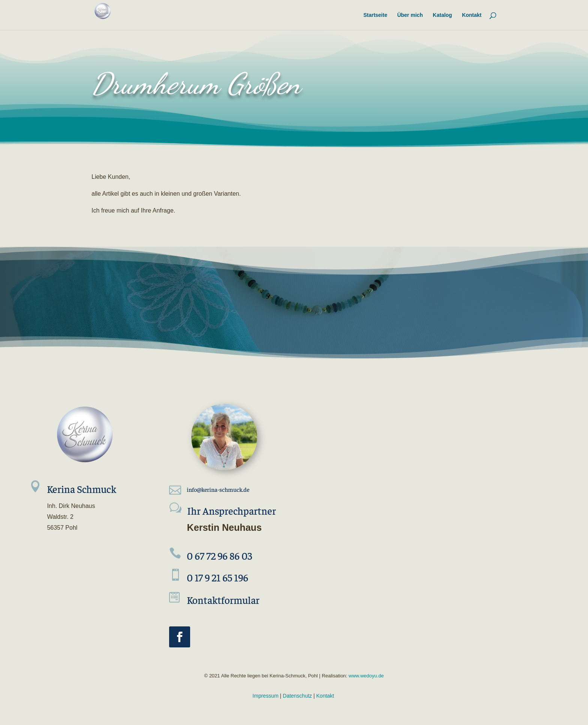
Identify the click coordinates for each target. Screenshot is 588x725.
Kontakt (325, 696)
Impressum (265, 696)
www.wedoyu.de (366, 676)
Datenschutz (297, 696)
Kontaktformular (223, 600)
